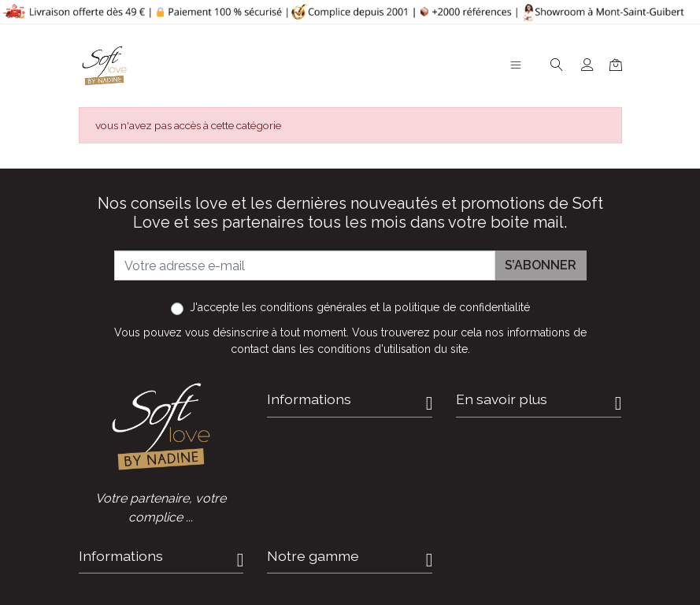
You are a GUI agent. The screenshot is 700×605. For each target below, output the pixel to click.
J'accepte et (360, 307)
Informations (309, 399)
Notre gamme (313, 556)
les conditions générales (304, 307)
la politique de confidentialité (456, 307)
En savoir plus (502, 399)
